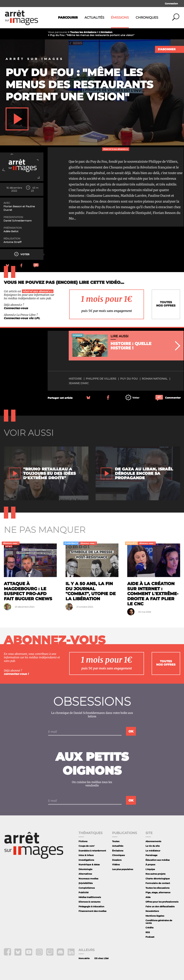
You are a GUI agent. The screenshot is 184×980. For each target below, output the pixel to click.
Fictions (83, 841)
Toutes (116, 841)
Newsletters (152, 911)
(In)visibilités (86, 883)
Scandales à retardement (92, 851)
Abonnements (153, 841)
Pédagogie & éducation (91, 906)
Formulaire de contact (158, 883)
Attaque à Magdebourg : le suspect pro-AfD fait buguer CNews (28, 591)
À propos (150, 865)
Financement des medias (92, 911)
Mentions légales (155, 916)
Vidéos (116, 865)
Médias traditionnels (90, 897)
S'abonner (167, 49)
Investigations (86, 860)
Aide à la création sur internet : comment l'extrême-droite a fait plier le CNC (153, 594)
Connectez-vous (16, 308)
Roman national (155, 379)
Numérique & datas (89, 865)
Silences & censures (89, 902)
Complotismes (87, 888)
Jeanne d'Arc (79, 383)
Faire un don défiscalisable (160, 906)
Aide (148, 897)
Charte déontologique (158, 879)
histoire (75, 379)
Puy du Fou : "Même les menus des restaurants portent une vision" (79, 84)
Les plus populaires (123, 869)
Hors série (84, 958)
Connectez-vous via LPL (22, 318)
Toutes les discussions (157, 888)
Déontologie (85, 869)
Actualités (94, 18)
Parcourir (68, 18)
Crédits (149, 928)
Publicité (84, 892)
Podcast (150, 937)
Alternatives (85, 874)
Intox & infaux (86, 855)
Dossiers (117, 860)
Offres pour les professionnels (162, 902)
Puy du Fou (129, 379)
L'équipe (150, 869)
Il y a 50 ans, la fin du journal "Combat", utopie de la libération (91, 591)
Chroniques (147, 18)
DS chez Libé (101, 958)
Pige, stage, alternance (158, 892)
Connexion (171, 4)
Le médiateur (153, 851)
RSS (148, 932)
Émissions (120, 18)
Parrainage (151, 855)
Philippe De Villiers (101, 379)
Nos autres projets (155, 874)
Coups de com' (87, 846)
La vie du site (153, 846)
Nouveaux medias (88, 879)
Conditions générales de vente (159, 922)
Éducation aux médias (158, 860)
